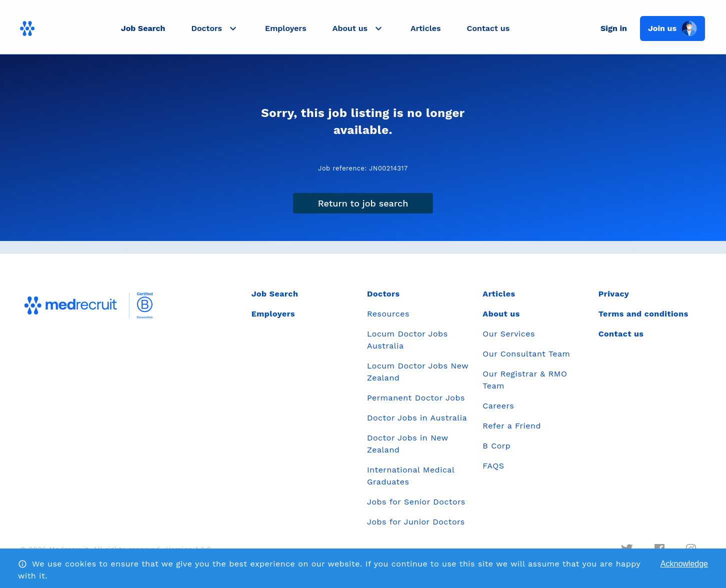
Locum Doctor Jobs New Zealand (418, 372)
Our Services (509, 334)
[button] (215, 28)
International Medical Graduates (411, 476)
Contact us (488, 28)
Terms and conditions (643, 314)
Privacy (614, 294)
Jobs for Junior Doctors (416, 522)
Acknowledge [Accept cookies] (684, 564)
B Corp (496, 446)
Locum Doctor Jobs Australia (407, 340)
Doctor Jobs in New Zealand (407, 444)
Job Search (143, 28)
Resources (388, 314)
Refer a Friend (512, 426)
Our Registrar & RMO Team (525, 380)
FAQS (493, 466)
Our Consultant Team (526, 354)
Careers (498, 406)
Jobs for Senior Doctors (416, 502)
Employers (286, 28)
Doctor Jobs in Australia (417, 418)
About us (501, 314)
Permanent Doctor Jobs (416, 398)
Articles (425, 28)
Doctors (383, 294)
